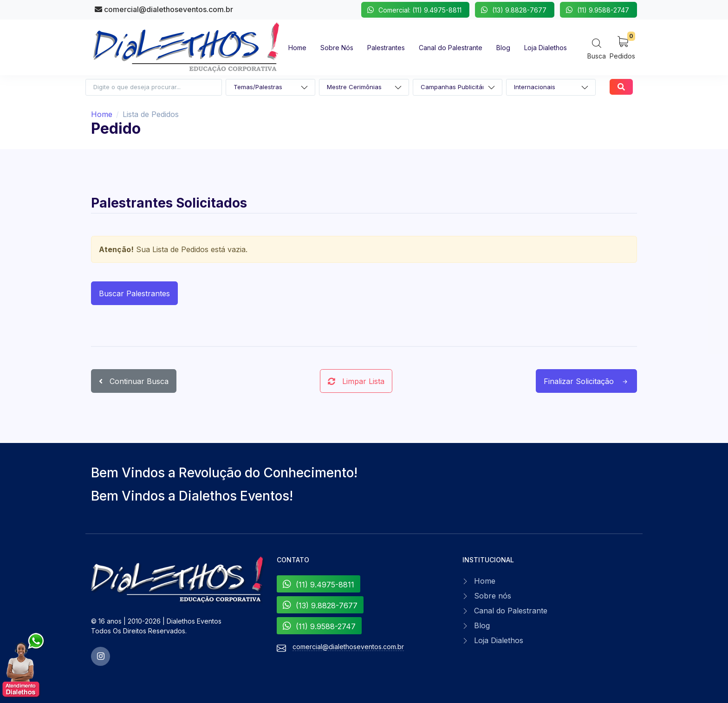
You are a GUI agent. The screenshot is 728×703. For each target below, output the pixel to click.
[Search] (597, 49)
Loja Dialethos (499, 640)
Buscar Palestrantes (134, 293)
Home (102, 114)
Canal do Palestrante (511, 611)
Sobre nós (493, 596)
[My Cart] (622, 47)
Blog (482, 625)
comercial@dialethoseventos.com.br (164, 9)
